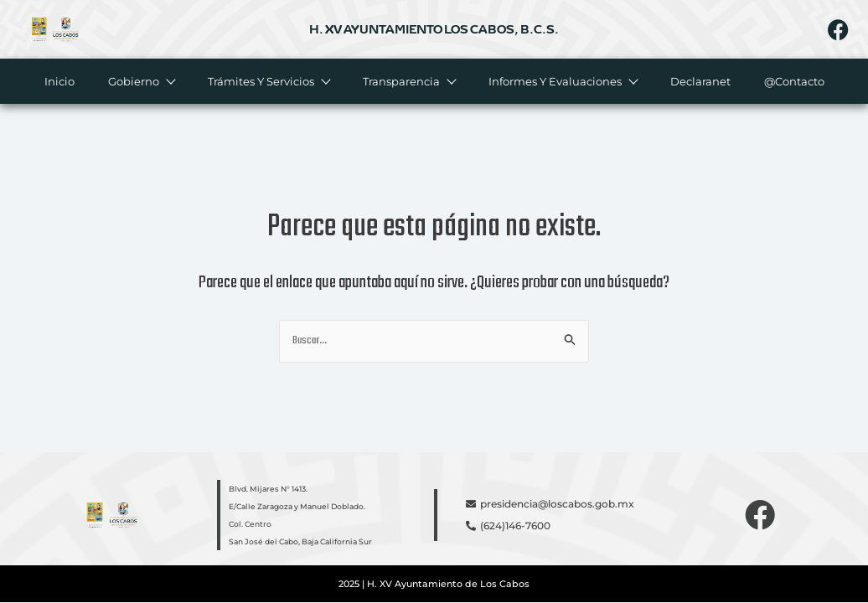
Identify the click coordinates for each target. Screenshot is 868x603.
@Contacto (794, 81)
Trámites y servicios (269, 81)
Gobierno (141, 81)
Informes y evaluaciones (563, 81)
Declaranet (700, 81)
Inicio (59, 81)
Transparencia (409, 81)
